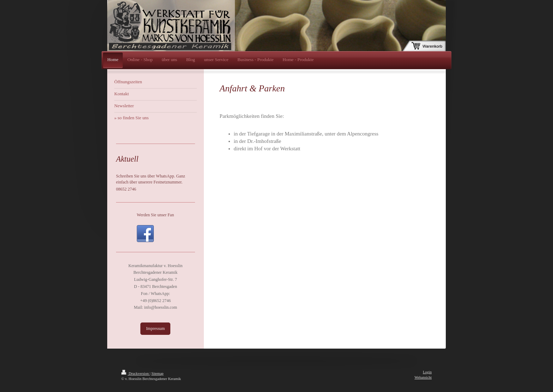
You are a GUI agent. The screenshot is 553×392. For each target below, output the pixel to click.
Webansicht (423, 377)
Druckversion (135, 373)
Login (427, 372)
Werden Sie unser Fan (155, 215)
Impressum (155, 328)
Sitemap (157, 373)
